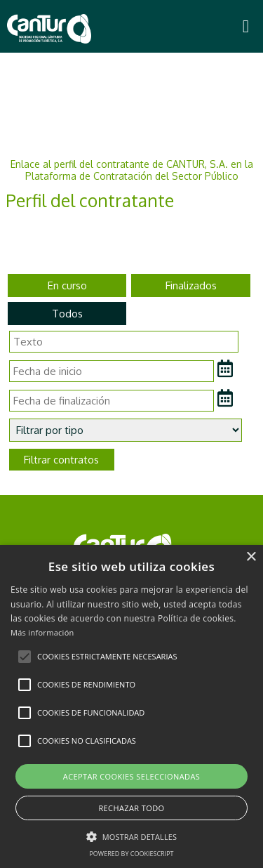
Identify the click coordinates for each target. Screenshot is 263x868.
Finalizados (191, 285)
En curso (67, 285)
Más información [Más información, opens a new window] (42, 632)
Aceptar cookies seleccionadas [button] (131, 776)
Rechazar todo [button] (131, 808)
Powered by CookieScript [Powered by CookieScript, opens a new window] (131, 854)
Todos (67, 314)
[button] (25, 657)
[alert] (131, 706)
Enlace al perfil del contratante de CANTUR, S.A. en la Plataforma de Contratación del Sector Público (132, 170)
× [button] (251, 557)
